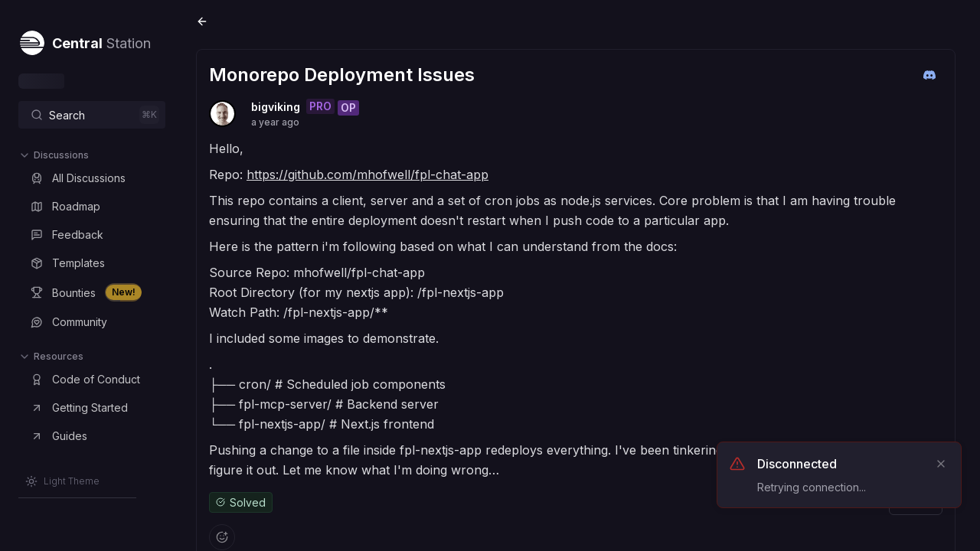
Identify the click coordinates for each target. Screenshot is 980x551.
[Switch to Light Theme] (62, 481)
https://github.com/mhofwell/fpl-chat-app (367, 174)
